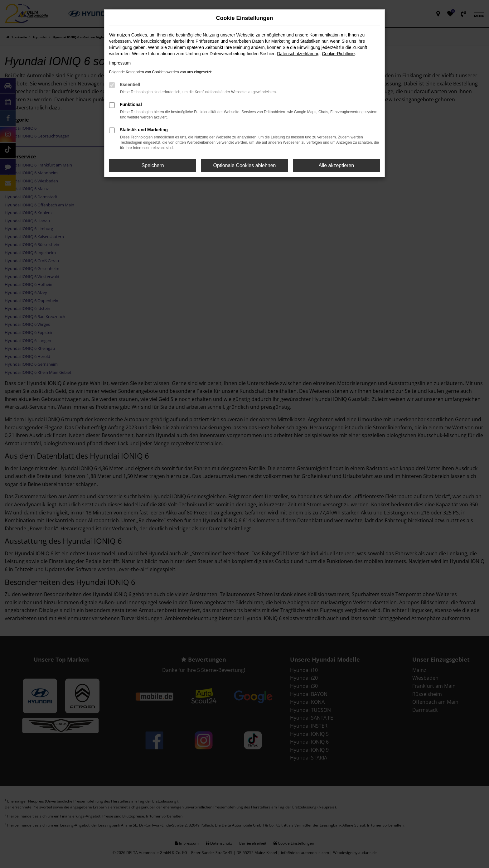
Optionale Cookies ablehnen (244, 165)
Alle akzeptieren (336, 165)
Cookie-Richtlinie (338, 54)
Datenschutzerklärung (298, 54)
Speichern (153, 165)
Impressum (120, 63)
